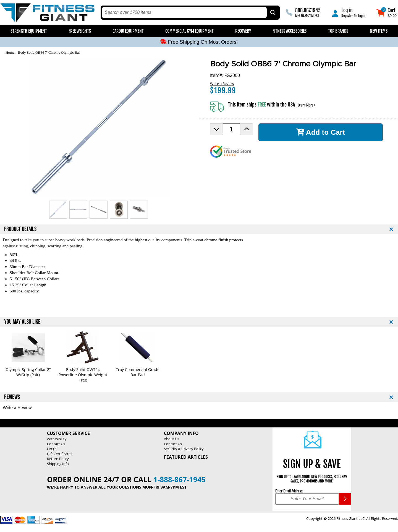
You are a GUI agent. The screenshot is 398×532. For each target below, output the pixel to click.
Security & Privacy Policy (184, 449)
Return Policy (58, 459)
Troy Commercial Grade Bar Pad (138, 372)
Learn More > (307, 105)
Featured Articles (186, 457)
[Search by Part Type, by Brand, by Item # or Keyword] (273, 13)
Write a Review (222, 84)
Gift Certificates (60, 454)
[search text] (184, 13)
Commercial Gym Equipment (189, 31)
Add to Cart (321, 132)
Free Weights (80, 31)
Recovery (243, 31)
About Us (171, 439)
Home (10, 52)
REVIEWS (12, 397)
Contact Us (56, 444)
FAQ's (52, 449)
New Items (379, 31)
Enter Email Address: (289, 491)
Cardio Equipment (128, 31)
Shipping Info (58, 464)
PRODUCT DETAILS (20, 229)
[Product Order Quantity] (231, 129)
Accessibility (57, 439)
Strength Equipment (29, 31)
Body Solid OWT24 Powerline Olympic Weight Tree (83, 375)
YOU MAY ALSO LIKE (22, 322)
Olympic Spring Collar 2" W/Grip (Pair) (28, 372)
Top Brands (338, 31)
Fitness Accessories (290, 31)
